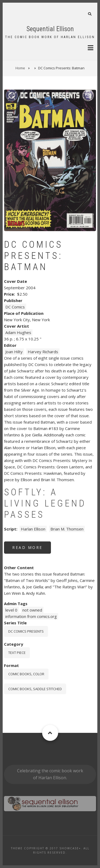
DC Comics (15, 307)
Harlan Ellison (33, 529)
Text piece (17, 653)
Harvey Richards (43, 352)
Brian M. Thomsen (67, 529)
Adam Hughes (18, 332)
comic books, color (26, 674)
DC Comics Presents (26, 631)
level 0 (11, 610)
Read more (32, 549)
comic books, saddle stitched (35, 689)
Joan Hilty (14, 352)
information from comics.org (31, 616)
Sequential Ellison (50, 29)
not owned (32, 610)
